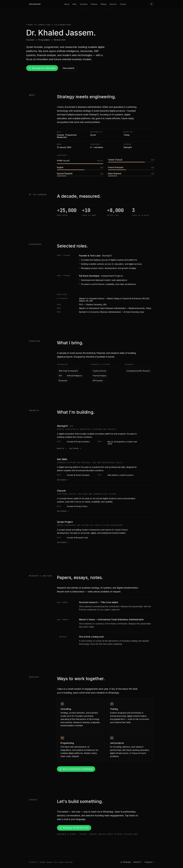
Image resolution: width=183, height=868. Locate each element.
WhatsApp (126, 862)
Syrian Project (65, 522)
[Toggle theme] (152, 4)
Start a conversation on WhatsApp (76, 769)
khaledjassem (35, 4)
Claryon (61, 491)
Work (75, 4)
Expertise (84, 4)
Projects (94, 4)
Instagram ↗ (75, 449)
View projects (68, 68)
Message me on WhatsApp (42, 68)
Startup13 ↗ (138, 862)
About (67, 4)
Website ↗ (62, 449)
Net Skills (62, 459)
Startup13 (62, 426)
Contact (123, 4)
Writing (103, 4)
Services (113, 4)
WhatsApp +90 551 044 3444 (74, 828)
